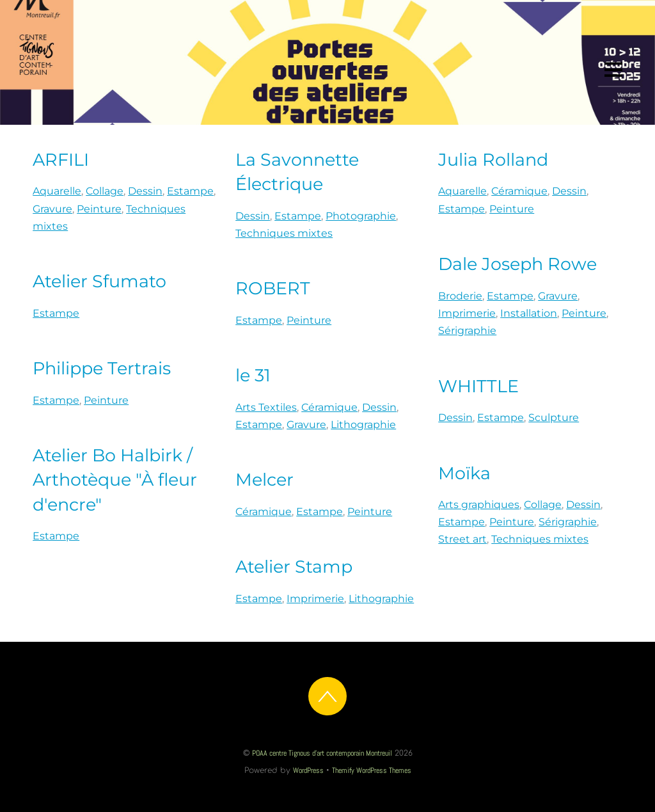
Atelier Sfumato (99, 281)
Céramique (519, 191)
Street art (462, 539)
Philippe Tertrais (102, 368)
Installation (529, 313)
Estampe (190, 191)
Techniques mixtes (284, 233)
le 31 (253, 375)
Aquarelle (57, 191)
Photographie (361, 216)
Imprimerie (467, 313)
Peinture (99, 209)
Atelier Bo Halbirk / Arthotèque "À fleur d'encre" (115, 480)
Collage (105, 191)
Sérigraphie (467, 330)
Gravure (52, 209)
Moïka (464, 473)
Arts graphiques (479, 505)
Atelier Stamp (294, 567)
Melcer (264, 480)
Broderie (460, 296)
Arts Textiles (266, 407)
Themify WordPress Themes (372, 770)
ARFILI (61, 160)
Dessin (145, 191)
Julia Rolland (493, 160)
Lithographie (363, 425)
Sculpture (554, 418)
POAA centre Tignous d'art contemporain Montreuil (322, 753)
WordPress (308, 770)
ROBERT (273, 288)
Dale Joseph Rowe (517, 264)
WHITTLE (478, 386)
